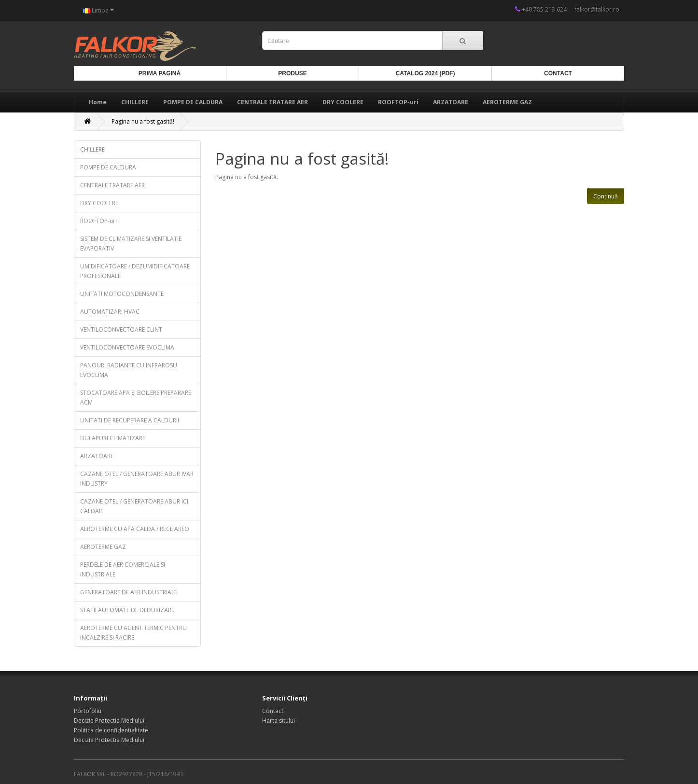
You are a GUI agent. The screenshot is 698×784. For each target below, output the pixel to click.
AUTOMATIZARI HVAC (110, 312)
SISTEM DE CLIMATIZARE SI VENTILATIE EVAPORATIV (131, 244)
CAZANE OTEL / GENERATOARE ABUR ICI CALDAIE (134, 506)
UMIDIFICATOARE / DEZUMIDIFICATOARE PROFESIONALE (135, 271)
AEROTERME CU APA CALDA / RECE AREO (135, 529)
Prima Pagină (160, 73)
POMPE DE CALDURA (193, 102)
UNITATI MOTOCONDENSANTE (122, 294)
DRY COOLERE (343, 102)
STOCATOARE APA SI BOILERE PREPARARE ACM (136, 398)
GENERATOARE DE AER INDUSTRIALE (129, 592)
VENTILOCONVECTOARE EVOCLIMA (127, 347)
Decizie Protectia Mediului (109, 721)
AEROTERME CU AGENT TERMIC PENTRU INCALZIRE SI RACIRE (133, 633)
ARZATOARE (451, 102)
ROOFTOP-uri (398, 102)
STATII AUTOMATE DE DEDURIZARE (127, 610)
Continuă (606, 196)
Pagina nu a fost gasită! (143, 121)
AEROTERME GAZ (507, 102)
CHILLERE (135, 102)
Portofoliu (88, 711)
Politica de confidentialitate (111, 730)
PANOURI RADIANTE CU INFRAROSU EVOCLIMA (129, 370)
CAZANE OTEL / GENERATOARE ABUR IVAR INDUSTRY (137, 479)
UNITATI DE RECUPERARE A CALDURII (130, 420)
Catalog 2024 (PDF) (426, 73)
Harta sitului (279, 721)
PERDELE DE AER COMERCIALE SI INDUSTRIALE (123, 569)
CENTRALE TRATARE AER (272, 102)
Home (98, 102)
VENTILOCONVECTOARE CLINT (121, 329)
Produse (292, 73)
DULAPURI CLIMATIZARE (113, 438)
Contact (558, 73)
